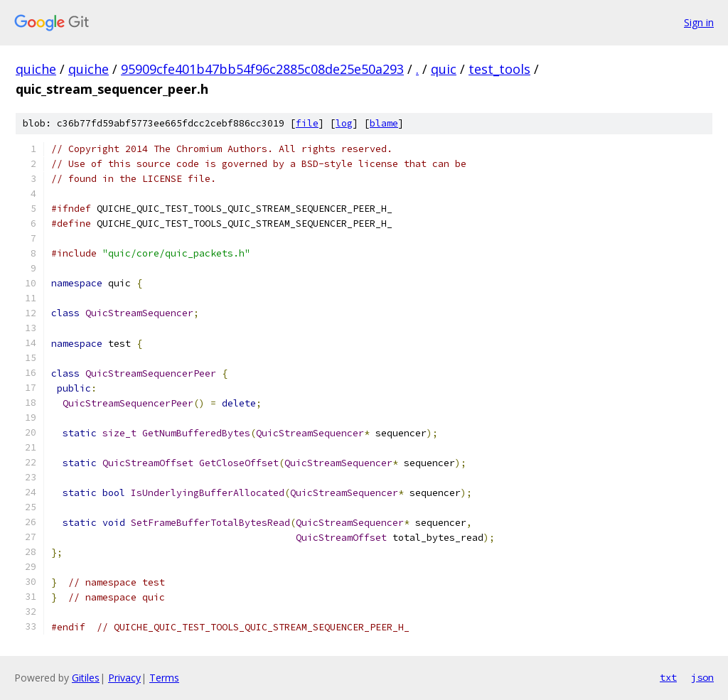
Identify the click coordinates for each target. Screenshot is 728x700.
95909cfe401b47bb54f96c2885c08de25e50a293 (262, 69)
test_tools (499, 69)
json (702, 677)
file (307, 123)
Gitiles (86, 678)
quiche (36, 69)
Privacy (124, 678)
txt (668, 677)
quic (444, 69)
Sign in (699, 22)
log (344, 123)
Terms (164, 678)
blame (384, 123)
